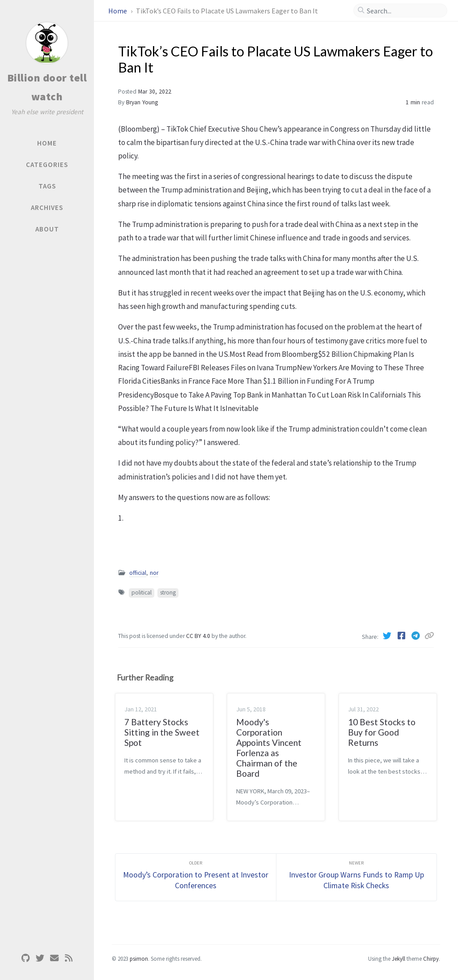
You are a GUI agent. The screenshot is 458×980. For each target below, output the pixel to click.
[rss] (68, 958)
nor (154, 573)
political (142, 593)
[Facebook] (402, 636)
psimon (139, 959)
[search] (404, 11)
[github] (25, 958)
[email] (54, 958)
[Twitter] (388, 636)
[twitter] (40, 958)
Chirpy (431, 959)
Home (118, 11)
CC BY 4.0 (199, 636)
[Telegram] (416, 636)
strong (168, 593)
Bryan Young (142, 102)
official (138, 573)
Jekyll (399, 959)
